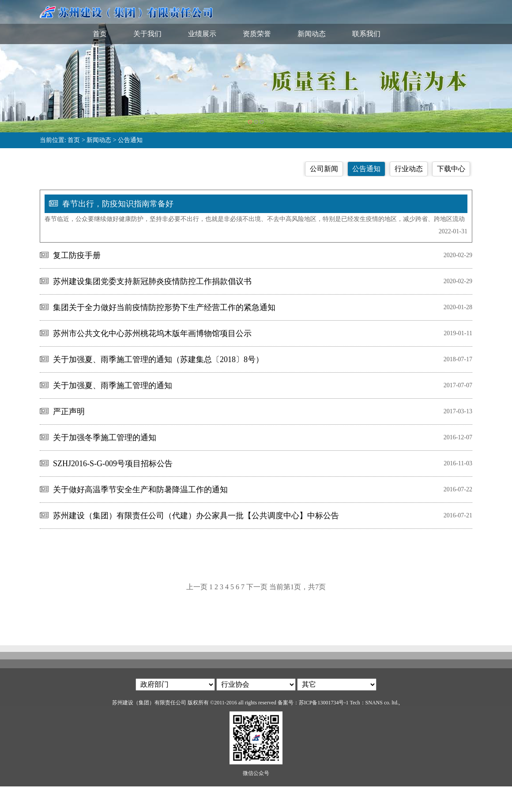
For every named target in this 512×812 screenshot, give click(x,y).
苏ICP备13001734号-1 (324, 703)
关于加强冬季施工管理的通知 (105, 438)
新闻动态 (312, 34)
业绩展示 (202, 34)
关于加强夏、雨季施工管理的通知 (113, 385)
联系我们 (366, 34)
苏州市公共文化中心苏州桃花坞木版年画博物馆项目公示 (152, 333)
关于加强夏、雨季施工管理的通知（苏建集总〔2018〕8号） (158, 359)
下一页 (257, 587)
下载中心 (451, 169)
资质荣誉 (257, 34)
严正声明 (69, 412)
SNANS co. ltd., (383, 703)
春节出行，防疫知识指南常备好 (118, 204)
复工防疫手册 (77, 255)
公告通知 (130, 140)
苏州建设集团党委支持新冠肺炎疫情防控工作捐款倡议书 (152, 281)
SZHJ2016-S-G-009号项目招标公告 (113, 464)
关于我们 (147, 34)
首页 (100, 34)
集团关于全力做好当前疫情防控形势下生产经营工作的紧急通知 (164, 307)
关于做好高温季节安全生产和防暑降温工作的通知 (140, 490)
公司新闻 (324, 169)
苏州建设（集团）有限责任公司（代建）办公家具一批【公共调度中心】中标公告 (196, 516)
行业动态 (409, 169)
